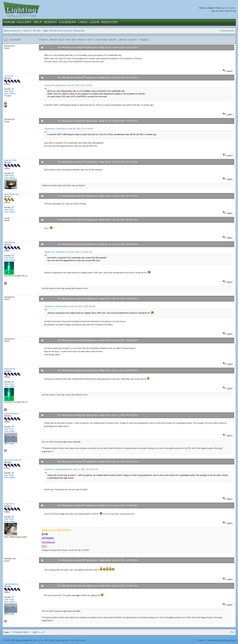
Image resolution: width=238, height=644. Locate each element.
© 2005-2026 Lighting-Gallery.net (18, 640)
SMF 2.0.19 (38, 640)
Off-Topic (37, 31)
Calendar (67, 22)
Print (232, 632)
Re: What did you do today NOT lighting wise (78, 47)
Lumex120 (9, 76)
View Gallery (10, 93)
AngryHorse (9, 504)
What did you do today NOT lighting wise (67, 31)
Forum (9, 22)
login (224, 8)
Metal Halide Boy (12, 194)
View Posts (9, 91)
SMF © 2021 (49, 640)
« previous (225, 31)
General (27, 31)
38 (43, 632)
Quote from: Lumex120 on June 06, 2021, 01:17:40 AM (69, 129)
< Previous (17, 632)
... (41, 632)
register (232, 8)
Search (50, 22)
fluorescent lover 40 (13, 460)
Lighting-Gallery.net (12, 31)
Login (94, 22)
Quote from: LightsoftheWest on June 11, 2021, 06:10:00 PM (71, 469)
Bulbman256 (10, 243)
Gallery (24, 22)
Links (83, 22)
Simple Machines (62, 640)
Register (110, 22)
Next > (27, 632)
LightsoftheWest (11, 414)
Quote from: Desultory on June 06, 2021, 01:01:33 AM (68, 85)
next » (232, 31)
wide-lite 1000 (10, 160)
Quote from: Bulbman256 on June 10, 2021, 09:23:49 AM (70, 306)
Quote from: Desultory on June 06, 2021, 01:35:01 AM (68, 252)
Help (38, 22)
